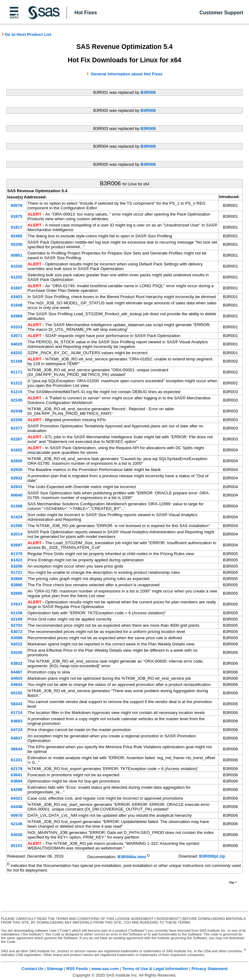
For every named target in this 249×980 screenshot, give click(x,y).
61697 (17, 288)
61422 (17, 560)
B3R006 (148, 92)
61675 (17, 216)
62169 (17, 619)
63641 (17, 775)
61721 (17, 572)
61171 (17, 372)
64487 (17, 672)
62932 (17, 478)
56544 (17, 749)
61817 (17, 227)
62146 (17, 824)
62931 (17, 487)
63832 (17, 663)
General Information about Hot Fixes (127, 74)
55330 (17, 244)
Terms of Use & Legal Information (155, 969)
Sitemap (55, 969)
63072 (17, 632)
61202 (17, 277)
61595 (17, 526)
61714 (17, 713)
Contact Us (32, 969)
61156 (17, 613)
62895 (17, 593)
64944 (17, 685)
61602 (17, 450)
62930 (17, 470)
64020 (17, 344)
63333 (17, 327)
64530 (17, 835)
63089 (17, 638)
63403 (17, 297)
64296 (17, 790)
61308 (17, 506)
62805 (17, 461)
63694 (17, 781)
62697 (17, 545)
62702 (17, 625)
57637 (17, 604)
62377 (17, 428)
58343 (17, 704)
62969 (17, 316)
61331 (17, 760)
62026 (17, 652)
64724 (17, 730)
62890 (17, 585)
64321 (17, 798)
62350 (17, 420)
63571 (17, 336)
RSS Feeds (77, 969)
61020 (17, 266)
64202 (17, 353)
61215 (17, 392)
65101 (17, 846)
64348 (17, 807)
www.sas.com (105, 969)
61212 (17, 383)
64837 (17, 738)
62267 (17, 439)
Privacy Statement (209, 969)
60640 (17, 495)
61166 (17, 361)
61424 (17, 517)
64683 (17, 721)
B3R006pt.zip (212, 856)
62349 (17, 411)
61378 (17, 554)
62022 (17, 644)
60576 (17, 205)
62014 (17, 534)
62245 (17, 400)
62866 (17, 579)
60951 (17, 255)
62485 (17, 236)
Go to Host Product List (26, 34)
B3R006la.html (132, 857)
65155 (17, 693)
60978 (17, 815)
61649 (17, 305)
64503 (17, 678)
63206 (17, 566)
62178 (17, 769)
